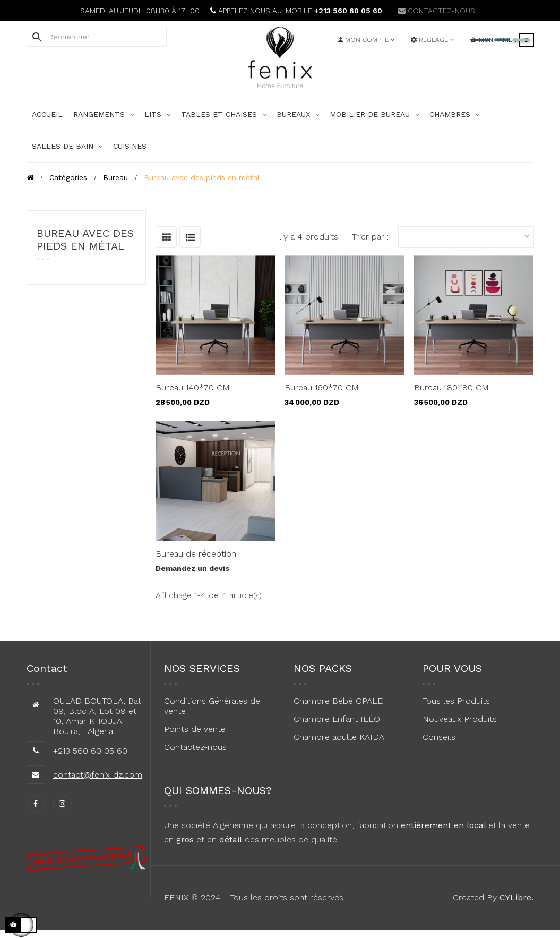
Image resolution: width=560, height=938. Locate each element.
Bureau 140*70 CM (193, 387)
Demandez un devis (192, 568)
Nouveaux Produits (460, 719)
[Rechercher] (97, 37)
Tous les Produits (456, 701)
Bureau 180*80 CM (451, 387)
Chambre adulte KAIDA (339, 737)
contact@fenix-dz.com (98, 775)
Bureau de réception (196, 554)
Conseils (439, 737)
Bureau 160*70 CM (322, 387)
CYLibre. (516, 897)
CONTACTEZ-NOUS (437, 11)
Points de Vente (195, 729)
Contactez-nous (195, 747)
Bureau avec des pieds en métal (85, 240)
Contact (47, 668)
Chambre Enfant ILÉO (337, 719)
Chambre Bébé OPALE (338, 701)
